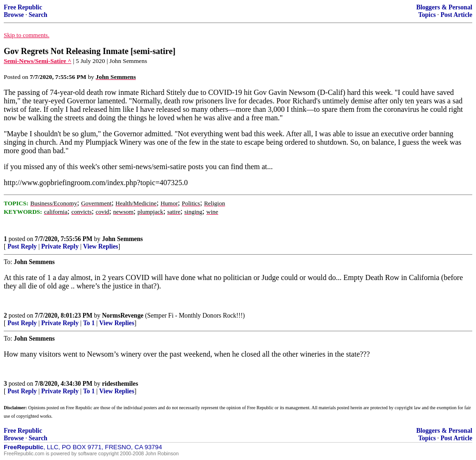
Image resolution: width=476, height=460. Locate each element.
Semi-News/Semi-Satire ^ (38, 61)
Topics (427, 15)
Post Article (456, 15)
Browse (14, 15)
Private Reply (60, 246)
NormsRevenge (123, 316)
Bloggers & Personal (444, 7)
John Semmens (122, 239)
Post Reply (22, 246)
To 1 (89, 323)
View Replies (101, 246)
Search (38, 15)
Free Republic (23, 7)
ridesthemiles (120, 384)
